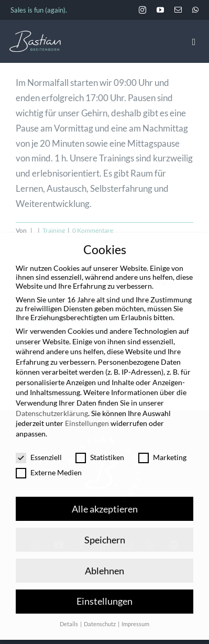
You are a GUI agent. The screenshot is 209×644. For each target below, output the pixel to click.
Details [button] (69, 610)
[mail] (178, 10)
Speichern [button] (105, 525)
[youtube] (160, 10)
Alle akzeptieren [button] (105, 494)
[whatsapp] (195, 10)
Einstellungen (87, 409)
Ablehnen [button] (104, 556)
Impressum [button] (135, 610)
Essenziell (39, 443)
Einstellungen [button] (104, 587)
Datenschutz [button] (100, 610)
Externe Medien (49, 458)
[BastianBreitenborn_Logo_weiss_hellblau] (35, 35)
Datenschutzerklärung (52, 399)
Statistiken (100, 443)
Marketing (162, 443)
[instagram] (142, 10)
